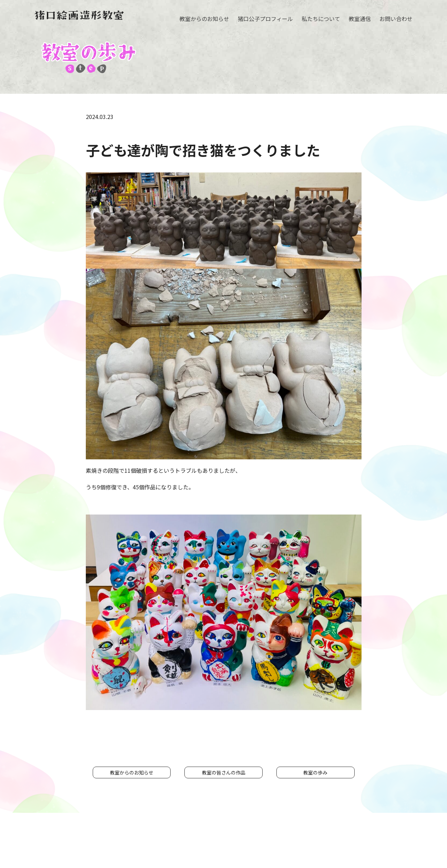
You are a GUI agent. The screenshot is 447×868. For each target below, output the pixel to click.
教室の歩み (315, 772)
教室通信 (360, 19)
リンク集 (339, 841)
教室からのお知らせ (204, 19)
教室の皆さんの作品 (224, 772)
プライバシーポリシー (295, 841)
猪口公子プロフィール (265, 19)
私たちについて (321, 19)
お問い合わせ (396, 19)
